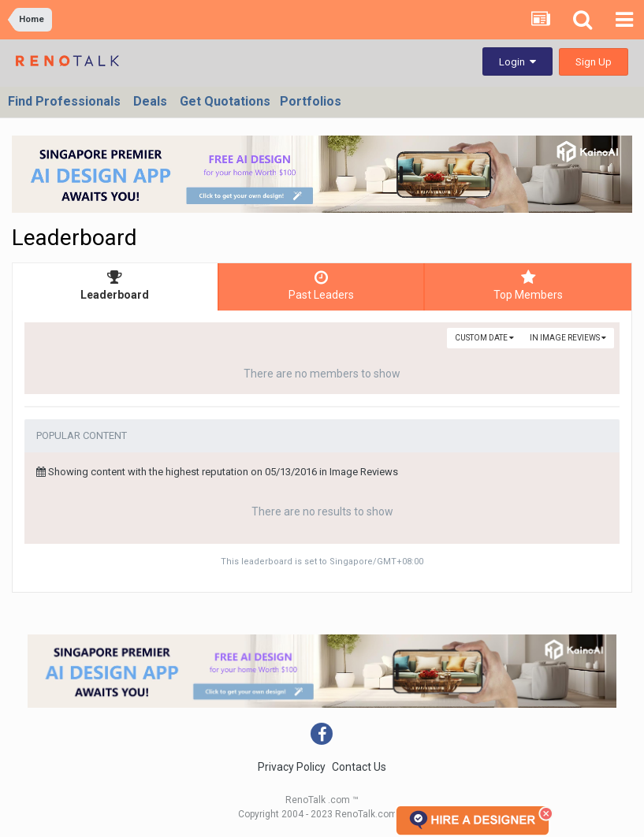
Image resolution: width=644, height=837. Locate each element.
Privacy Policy (292, 767)
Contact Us (359, 767)
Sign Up (594, 62)
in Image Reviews (568, 338)
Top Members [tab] (528, 285)
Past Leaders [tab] (322, 285)
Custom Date (484, 338)
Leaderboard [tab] (115, 285)
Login (517, 62)
